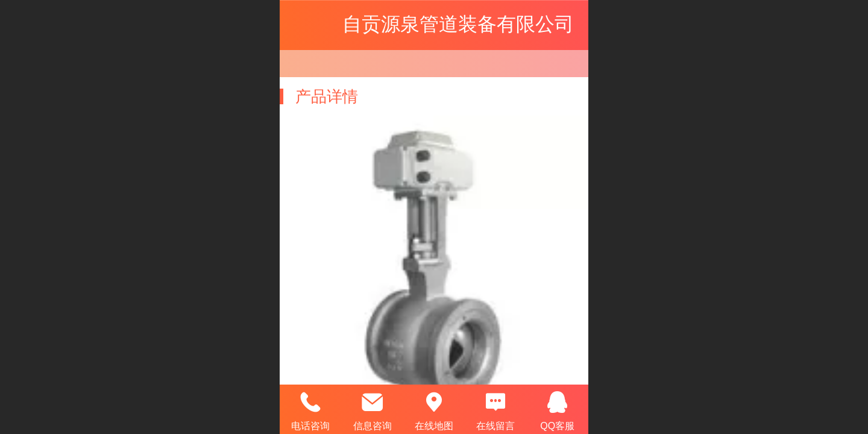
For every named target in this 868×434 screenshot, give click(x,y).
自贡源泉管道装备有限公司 (458, 24)
